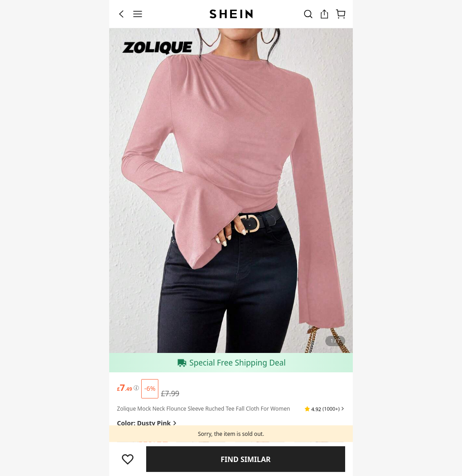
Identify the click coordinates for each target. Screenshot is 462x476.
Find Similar (246, 459)
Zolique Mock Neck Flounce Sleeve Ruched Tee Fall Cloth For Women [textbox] (203, 409)
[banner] (231, 191)
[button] (325, 409)
